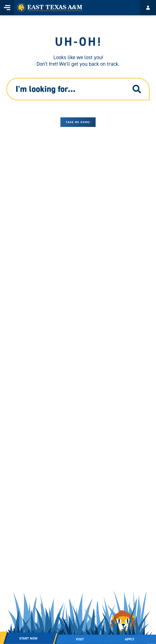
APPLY (130, 639)
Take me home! (78, 122)
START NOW (28, 638)
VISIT (80, 639)
